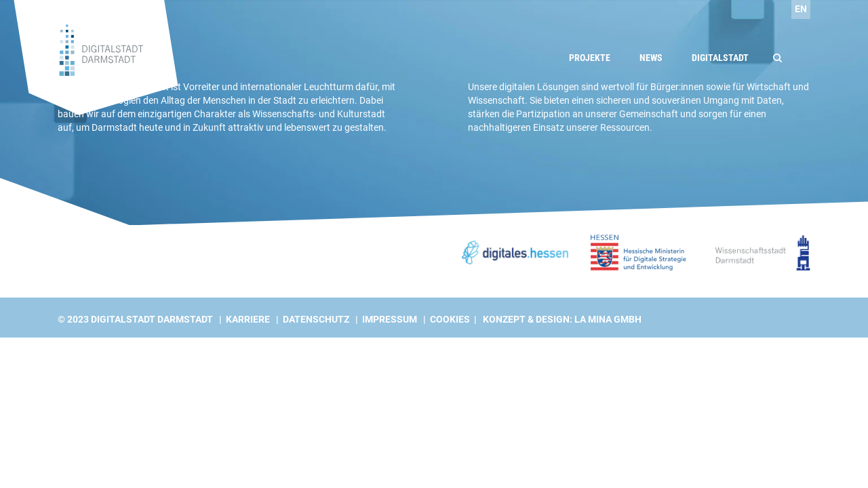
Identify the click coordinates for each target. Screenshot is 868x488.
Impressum (390, 319)
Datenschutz (316, 319)
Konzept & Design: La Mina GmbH (562, 319)
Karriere (248, 319)
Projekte (590, 58)
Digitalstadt (720, 58)
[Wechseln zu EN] (801, 9)
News (651, 58)
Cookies (450, 319)
